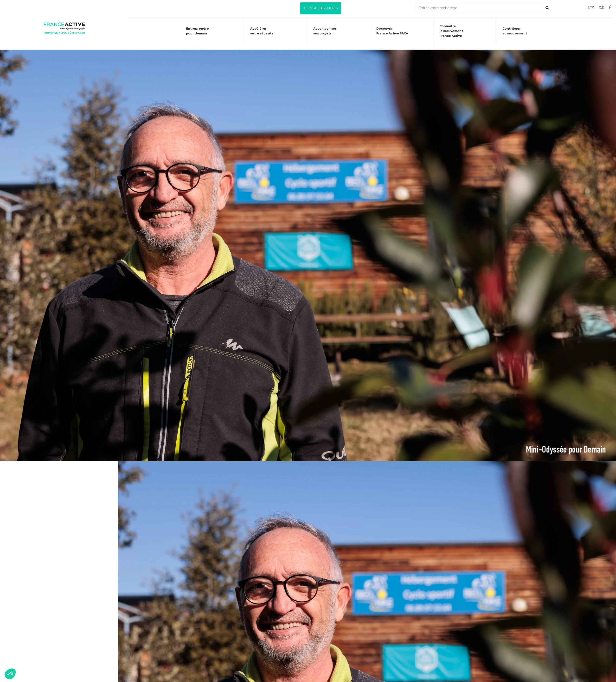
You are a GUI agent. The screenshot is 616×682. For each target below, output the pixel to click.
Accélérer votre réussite (259, 31)
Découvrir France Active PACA (391, 31)
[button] (321, 8)
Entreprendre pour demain (193, 31)
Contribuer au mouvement (514, 31)
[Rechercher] (547, 8)
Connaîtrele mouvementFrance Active (450, 31)
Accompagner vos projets (322, 31)
